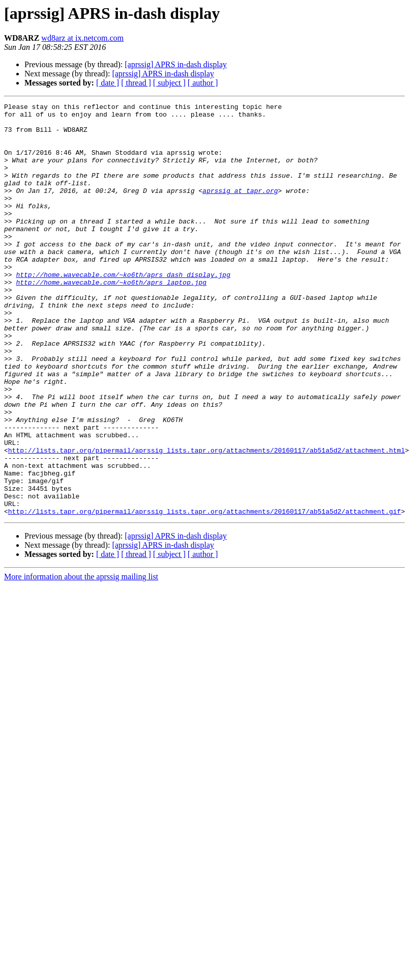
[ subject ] (169, 83)
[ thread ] (136, 83)
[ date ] (108, 83)
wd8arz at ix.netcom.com (82, 38)
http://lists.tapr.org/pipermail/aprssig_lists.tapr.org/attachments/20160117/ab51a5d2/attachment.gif (205, 594)
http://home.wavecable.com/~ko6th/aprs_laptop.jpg (111, 319)
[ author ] (203, 83)
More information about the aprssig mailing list (81, 659)
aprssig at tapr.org (240, 209)
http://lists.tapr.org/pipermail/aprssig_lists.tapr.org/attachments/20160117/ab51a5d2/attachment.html (207, 520)
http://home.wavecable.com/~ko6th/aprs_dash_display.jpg (123, 310)
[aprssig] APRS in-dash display (176, 64)
